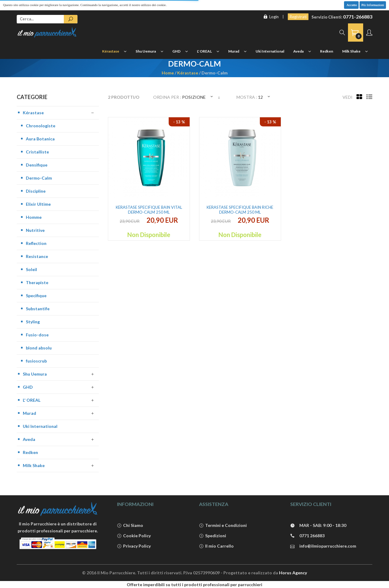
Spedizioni (213, 536)
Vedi (348, 97)
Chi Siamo (130, 526)
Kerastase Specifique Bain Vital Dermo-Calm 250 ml (149, 210)
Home (168, 73)
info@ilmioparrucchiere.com (323, 546)
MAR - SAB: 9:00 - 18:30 (318, 526)
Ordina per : (167, 97)
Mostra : (247, 97)
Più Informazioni (373, 5)
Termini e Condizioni (223, 526)
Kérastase (188, 73)
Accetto (351, 5)
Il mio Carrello (216, 546)
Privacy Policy (134, 546)
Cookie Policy (134, 536)
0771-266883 (358, 17)
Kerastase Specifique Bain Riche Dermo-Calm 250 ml (240, 210)
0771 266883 (307, 536)
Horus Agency (293, 573)
